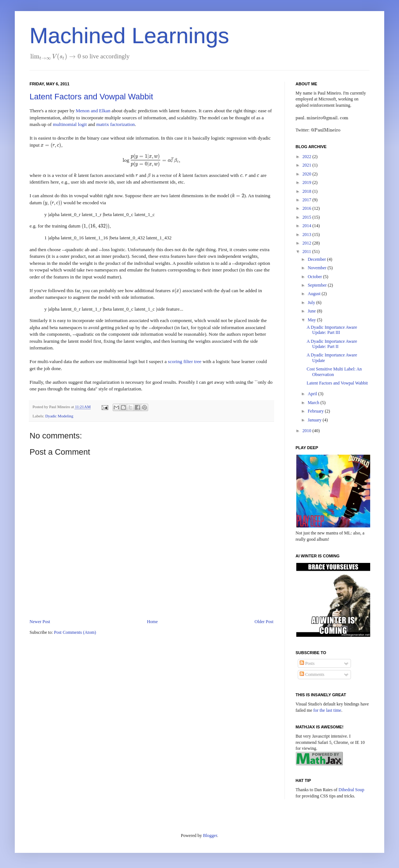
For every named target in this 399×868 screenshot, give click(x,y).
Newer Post (40, 622)
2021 (308, 165)
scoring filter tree (185, 361)
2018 (308, 191)
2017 (308, 200)
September (318, 285)
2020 (308, 174)
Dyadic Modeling (59, 416)
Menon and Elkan (93, 111)
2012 (308, 243)
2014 (308, 226)
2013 (308, 235)
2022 (308, 157)
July (312, 303)
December (317, 259)
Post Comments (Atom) (75, 632)
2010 (308, 431)
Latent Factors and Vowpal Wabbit (91, 97)
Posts (307, 663)
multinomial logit (70, 124)
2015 (308, 217)
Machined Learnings (129, 36)
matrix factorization (116, 124)
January (315, 420)
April (313, 394)
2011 (308, 252)
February (316, 411)
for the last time (327, 710)
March (314, 403)
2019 (308, 182)
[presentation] (56, 56)
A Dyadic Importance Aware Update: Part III (332, 330)
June (312, 311)
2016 (308, 208)
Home (152, 622)
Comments (312, 674)
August (315, 294)
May (312, 320)
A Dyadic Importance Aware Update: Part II (332, 344)
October (316, 277)
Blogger (210, 835)
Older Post (264, 622)
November (318, 268)
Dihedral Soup (351, 790)
